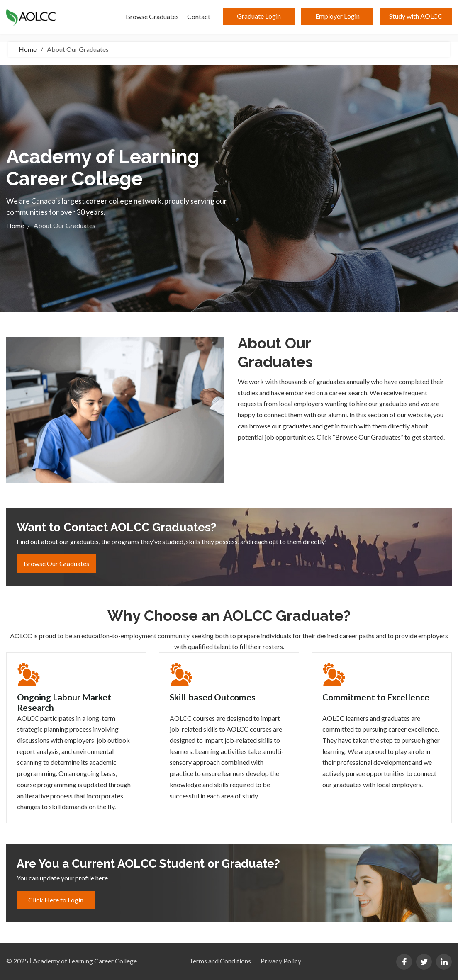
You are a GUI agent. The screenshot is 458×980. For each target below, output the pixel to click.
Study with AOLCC (416, 16)
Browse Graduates (152, 16)
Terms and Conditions (220, 961)
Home (28, 49)
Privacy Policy (281, 961)
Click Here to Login (56, 900)
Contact (199, 16)
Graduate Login (259, 16)
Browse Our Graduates (56, 563)
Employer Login (337, 16)
